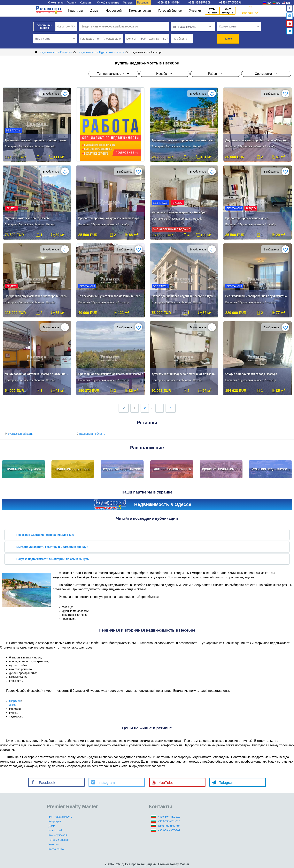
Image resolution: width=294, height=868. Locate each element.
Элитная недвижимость (172, 469)
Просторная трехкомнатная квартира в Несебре (111, 374)
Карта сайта (56, 849)
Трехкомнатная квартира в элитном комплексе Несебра (184, 140)
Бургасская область (18, 434)
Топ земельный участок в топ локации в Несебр (111, 296)
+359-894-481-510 (169, 817)
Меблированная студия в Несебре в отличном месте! (37, 374)
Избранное (250, 10)
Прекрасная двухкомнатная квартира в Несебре (37, 296)
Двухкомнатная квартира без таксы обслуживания (258, 140)
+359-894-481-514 (169, 821)
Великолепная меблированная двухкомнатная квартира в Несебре (258, 296)
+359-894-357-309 (169, 830)
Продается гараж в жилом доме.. (248, 218)
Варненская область (90, 434)
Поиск (228, 39)
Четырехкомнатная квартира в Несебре (179, 212)
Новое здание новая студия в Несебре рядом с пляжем (184, 296)
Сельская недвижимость (270, 469)
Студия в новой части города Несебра (251, 374)
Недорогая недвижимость (122, 469)
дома (12, 705)
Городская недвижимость (221, 469)
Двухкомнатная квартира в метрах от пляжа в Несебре (184, 374)
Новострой (114, 11)
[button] (55, 39)
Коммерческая (140, 11)
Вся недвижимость (60, 817)
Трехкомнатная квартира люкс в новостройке (36, 140)
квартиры (15, 701)
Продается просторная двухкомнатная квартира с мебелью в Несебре (111, 218)
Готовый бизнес (170, 11)
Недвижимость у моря (24, 469)
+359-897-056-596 (169, 826)
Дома (94, 11)
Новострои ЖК (66, 26)
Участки (195, 11)
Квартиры (76, 11)
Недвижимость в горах (73, 469)
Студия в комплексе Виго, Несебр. (28, 218)
